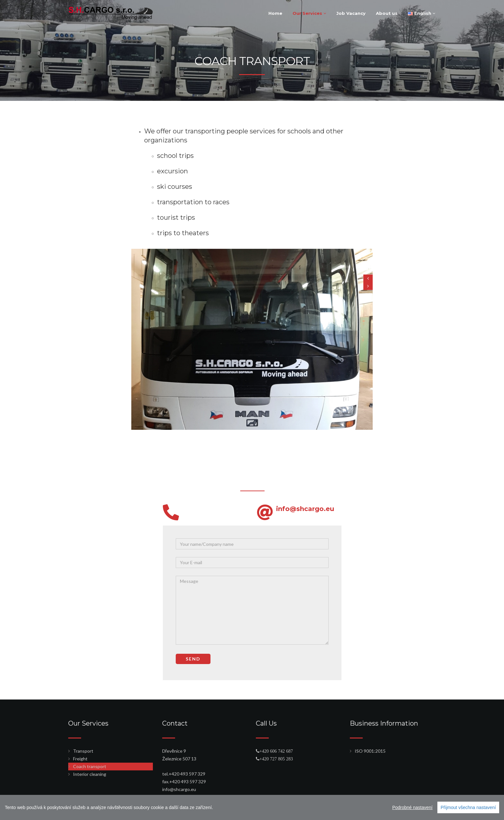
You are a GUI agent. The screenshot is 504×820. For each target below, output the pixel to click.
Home (275, 13)
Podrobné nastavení (412, 807)
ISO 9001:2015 (370, 751)
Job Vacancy (351, 13)
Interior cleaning (90, 774)
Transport (83, 751)
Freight (80, 759)
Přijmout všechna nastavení (468, 807)
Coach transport (90, 766)
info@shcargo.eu (206, 509)
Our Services (309, 13)
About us (387, 13)
